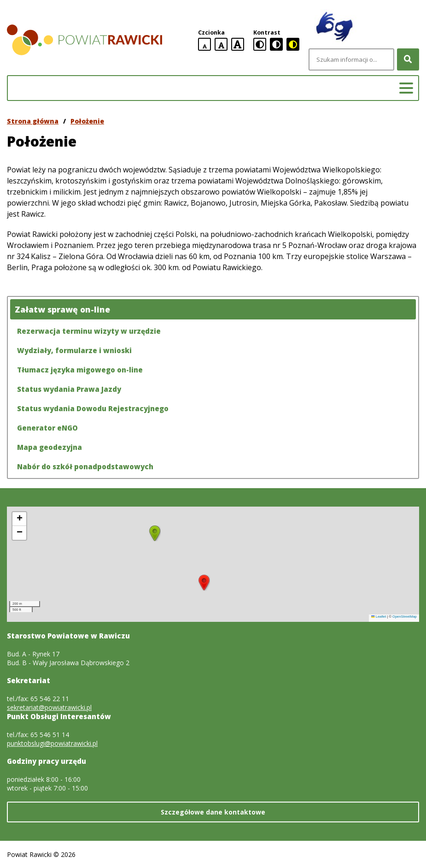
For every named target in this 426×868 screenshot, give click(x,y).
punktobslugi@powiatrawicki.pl (52, 743)
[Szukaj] (408, 59)
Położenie (87, 121)
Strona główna (33, 121)
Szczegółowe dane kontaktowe (213, 812)
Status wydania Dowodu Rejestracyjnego (93, 408)
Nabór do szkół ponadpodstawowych (85, 466)
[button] (204, 583)
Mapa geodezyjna (50, 447)
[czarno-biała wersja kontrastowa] (276, 44)
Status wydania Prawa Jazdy (69, 389)
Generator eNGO (47, 428)
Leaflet (379, 617)
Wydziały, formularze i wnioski (74, 350)
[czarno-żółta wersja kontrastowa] (293, 44)
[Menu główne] (406, 88)
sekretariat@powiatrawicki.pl (49, 707)
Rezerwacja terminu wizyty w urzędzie (89, 331)
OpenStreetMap (405, 617)
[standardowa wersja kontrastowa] (260, 44)
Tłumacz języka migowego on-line (80, 370)
